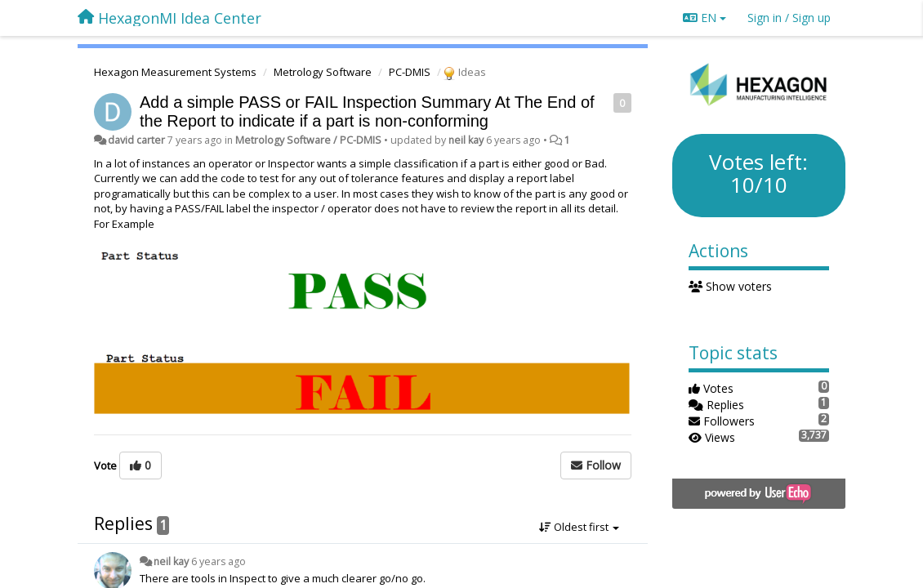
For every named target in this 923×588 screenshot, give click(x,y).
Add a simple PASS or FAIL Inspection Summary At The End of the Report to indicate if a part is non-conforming (367, 111)
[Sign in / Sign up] (789, 18)
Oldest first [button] (579, 527)
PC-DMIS (410, 72)
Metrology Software (323, 72)
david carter (136, 140)
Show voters (731, 286)
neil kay (466, 140)
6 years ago (218, 561)
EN (705, 18)
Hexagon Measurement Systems (175, 72)
